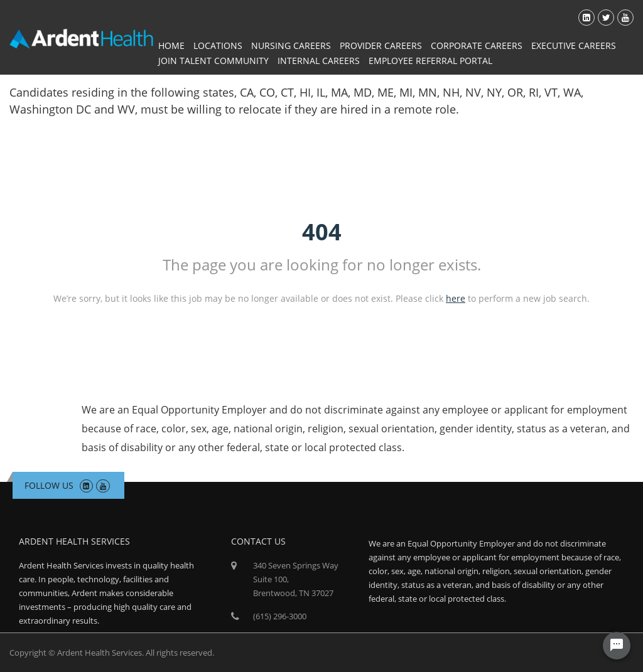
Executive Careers (574, 45)
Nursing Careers (291, 45)
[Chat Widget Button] (617, 646)
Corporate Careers (477, 45)
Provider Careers (381, 45)
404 (322, 232)
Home (171, 45)
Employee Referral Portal (430, 61)
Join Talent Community (213, 61)
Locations (218, 45)
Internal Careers (319, 61)
